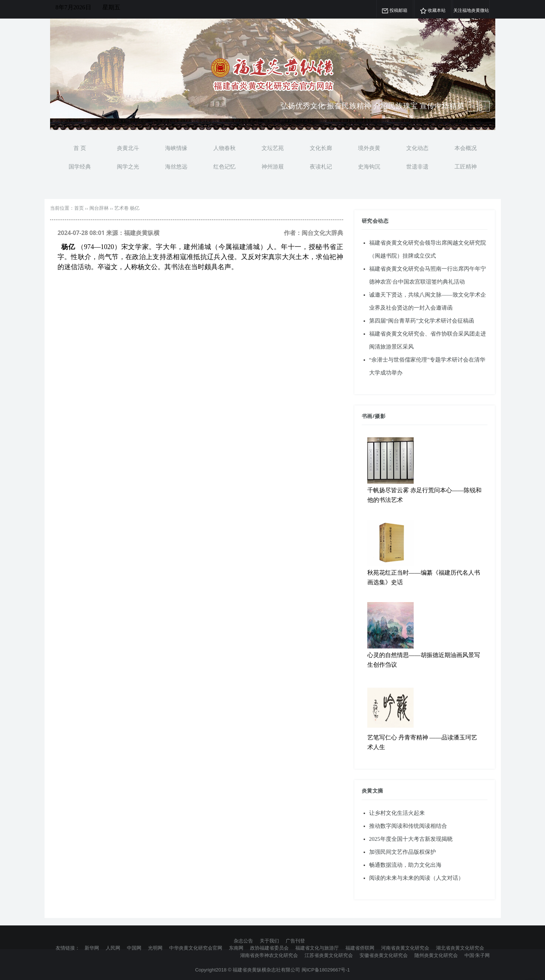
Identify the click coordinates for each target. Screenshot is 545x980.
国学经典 (80, 166)
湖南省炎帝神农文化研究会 (269, 955)
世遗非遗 (417, 166)
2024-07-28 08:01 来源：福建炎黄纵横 (109, 233)
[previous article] (485, 106)
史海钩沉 (369, 166)
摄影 (380, 416)
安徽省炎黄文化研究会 (384, 955)
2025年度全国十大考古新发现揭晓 (411, 839)
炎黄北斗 (128, 148)
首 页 (80, 148)
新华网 (92, 948)
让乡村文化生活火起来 (397, 813)
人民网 (113, 948)
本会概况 (466, 148)
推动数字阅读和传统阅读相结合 (408, 826)
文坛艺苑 (273, 148)
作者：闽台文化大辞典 (313, 233)
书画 (367, 416)
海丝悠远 (176, 166)
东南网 (236, 948)
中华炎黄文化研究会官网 (196, 948)
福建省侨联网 (360, 948)
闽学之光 (128, 166)
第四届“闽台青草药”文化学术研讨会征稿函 (422, 321)
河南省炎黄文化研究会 (405, 948)
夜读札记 (321, 166)
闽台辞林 (99, 208)
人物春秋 (224, 148)
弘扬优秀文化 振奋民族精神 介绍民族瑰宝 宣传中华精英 (372, 106)
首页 (79, 208)
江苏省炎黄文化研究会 (329, 955)
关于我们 (269, 941)
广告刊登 (295, 941)
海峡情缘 (176, 148)
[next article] (473, 106)
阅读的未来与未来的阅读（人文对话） (416, 878)
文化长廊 (321, 148)
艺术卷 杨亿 (127, 208)
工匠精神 (466, 166)
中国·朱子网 (477, 955)
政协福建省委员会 (269, 948)
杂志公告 (243, 941)
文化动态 (417, 148)
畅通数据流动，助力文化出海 (405, 865)
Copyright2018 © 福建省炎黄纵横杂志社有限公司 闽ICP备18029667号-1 (272, 970)
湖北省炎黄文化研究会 (460, 948)
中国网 (134, 948)
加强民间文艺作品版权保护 (403, 852)
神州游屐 (273, 166)
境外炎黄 (369, 148)
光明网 (155, 948)
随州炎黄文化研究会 (436, 955)
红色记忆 (224, 166)
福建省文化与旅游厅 (317, 948)
